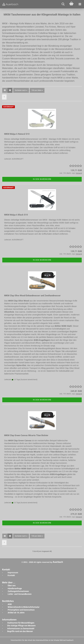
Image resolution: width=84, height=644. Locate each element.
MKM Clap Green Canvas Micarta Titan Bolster (26, 435)
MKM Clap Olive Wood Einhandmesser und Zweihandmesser (32, 296)
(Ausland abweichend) (29, 380)
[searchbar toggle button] (63, 4)
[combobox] (21, 90)
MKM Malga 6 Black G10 (16, 215)
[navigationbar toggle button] (80, 4)
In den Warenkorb (42, 179)
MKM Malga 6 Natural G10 (17, 134)
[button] (5, 90)
